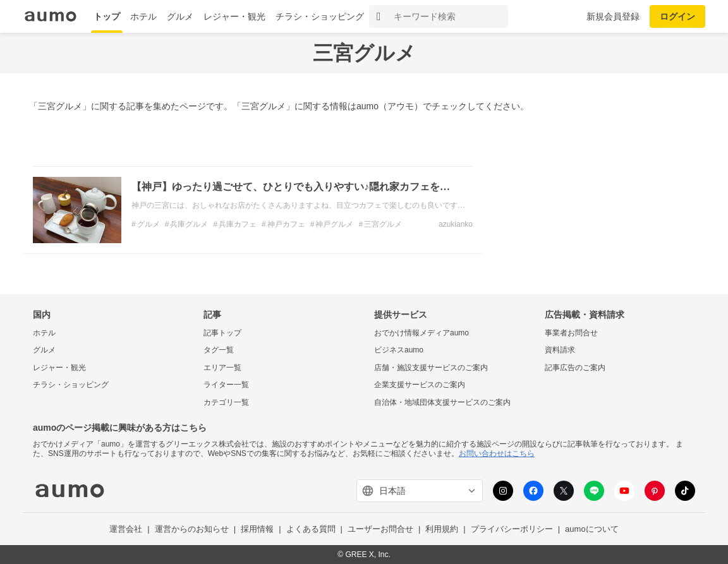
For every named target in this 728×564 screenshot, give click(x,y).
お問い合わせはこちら (497, 453)
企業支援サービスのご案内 (420, 385)
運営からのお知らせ (192, 529)
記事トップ (222, 333)
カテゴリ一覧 (226, 402)
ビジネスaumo (399, 350)
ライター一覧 (226, 385)
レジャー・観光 (234, 16)
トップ (107, 16)
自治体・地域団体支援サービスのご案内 (442, 402)
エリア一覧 (222, 368)
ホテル (143, 16)
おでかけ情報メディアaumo (422, 333)
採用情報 (257, 529)
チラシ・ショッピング (320, 16)
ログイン (677, 16)
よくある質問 (311, 529)
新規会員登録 (613, 16)
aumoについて (592, 529)
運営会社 (126, 529)
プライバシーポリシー (512, 529)
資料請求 (560, 350)
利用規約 (442, 529)
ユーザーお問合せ (380, 529)
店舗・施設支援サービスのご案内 (431, 368)
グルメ (180, 16)
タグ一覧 (219, 350)
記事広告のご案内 (575, 368)
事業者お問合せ (571, 333)
